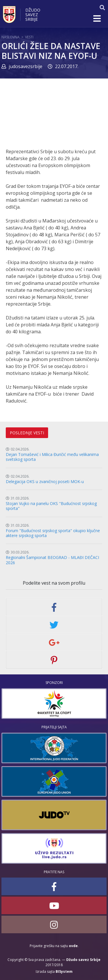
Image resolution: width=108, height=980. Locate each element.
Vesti (29, 37)
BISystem (64, 971)
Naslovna (11, 37)
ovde (73, 946)
